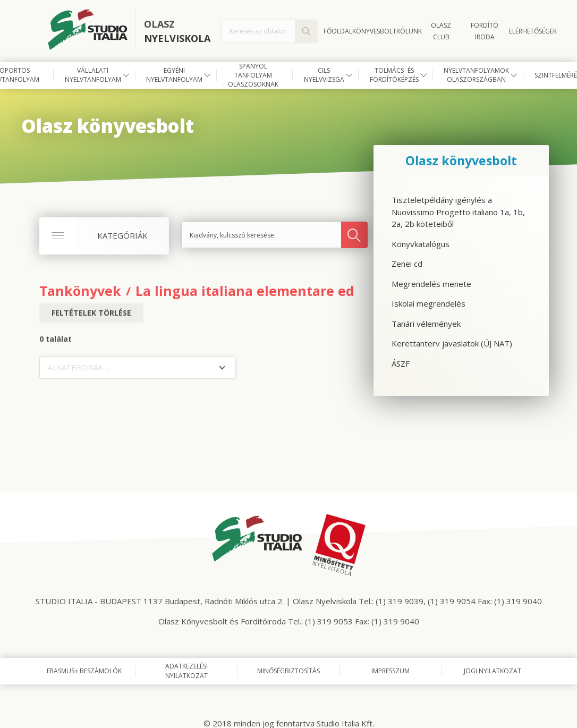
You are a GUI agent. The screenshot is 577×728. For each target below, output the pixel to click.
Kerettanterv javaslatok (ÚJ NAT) (452, 343)
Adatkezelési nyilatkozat (186, 671)
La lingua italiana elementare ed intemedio (281, 291)
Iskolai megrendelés (428, 303)
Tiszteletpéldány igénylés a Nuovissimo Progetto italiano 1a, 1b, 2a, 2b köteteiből (458, 212)
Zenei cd (407, 264)
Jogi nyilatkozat (493, 671)
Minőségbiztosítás (288, 671)
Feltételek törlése (91, 313)
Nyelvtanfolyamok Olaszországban (476, 75)
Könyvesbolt (374, 31)
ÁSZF (401, 363)
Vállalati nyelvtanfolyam (93, 75)
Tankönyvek (80, 291)
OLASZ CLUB (441, 31)
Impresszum (391, 671)
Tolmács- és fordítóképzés (394, 75)
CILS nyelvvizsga (324, 75)
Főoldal (338, 31)
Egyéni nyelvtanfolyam (174, 75)
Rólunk (409, 31)
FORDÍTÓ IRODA (485, 31)
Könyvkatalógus (421, 244)
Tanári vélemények (426, 324)
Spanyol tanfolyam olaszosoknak (253, 75)
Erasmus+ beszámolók (84, 671)
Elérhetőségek (533, 31)
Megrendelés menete (431, 284)
